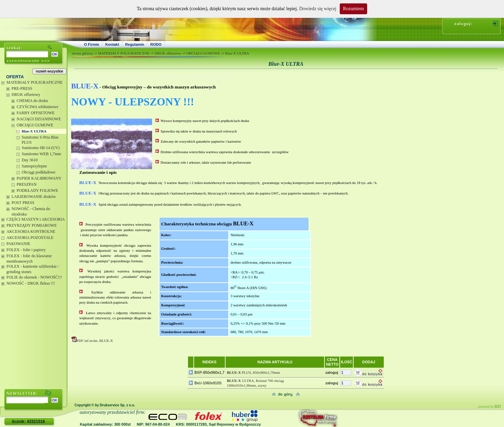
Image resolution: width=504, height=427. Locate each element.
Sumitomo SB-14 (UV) (41, 148)
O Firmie (92, 44)
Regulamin (135, 44)
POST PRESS (23, 203)
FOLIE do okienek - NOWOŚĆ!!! (34, 277)
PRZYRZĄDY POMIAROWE (32, 225)
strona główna (82, 53)
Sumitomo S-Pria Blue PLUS (40, 140)
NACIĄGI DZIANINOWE (39, 119)
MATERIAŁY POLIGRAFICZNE (35, 82)
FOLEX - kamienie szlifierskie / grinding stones (33, 269)
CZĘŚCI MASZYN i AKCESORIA (36, 219)
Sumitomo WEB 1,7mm (41, 154)
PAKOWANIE (18, 244)
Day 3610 (30, 160)
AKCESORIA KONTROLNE (31, 231)
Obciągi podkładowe (39, 172)
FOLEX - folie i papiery (26, 250)
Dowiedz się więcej (318, 9)
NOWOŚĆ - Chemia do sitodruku (31, 211)
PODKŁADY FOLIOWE (37, 190)
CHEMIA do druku (32, 101)
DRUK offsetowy (26, 95)
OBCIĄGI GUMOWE (35, 125)
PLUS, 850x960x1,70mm (254, 372)
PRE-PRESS (22, 88)
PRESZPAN (27, 184)
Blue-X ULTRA (34, 131)
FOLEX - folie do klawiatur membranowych (29, 259)
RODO (156, 44)
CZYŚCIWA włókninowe (37, 107)
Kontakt (112, 44)
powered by (489, 407)
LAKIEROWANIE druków (34, 197)
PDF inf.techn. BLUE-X (92, 341)
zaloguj (332, 372)
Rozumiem (353, 9)
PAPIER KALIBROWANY (39, 178)
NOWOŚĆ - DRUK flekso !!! (31, 283)
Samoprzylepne (34, 166)
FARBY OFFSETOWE (36, 113)
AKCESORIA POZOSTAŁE (30, 238)
